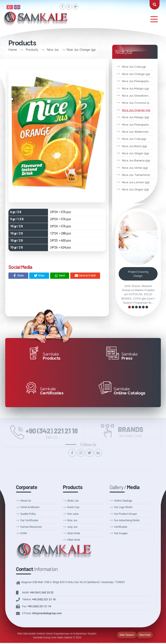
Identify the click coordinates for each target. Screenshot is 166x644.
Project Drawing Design (138, 274)
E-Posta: (42, 613)
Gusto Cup (73, 507)
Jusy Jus (72, 527)
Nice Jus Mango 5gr (136, 88)
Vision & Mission (30, 507)
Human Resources (31, 527)
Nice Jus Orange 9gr (75, 50)
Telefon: (39, 599)
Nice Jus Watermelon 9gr (138, 132)
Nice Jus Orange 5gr (136, 74)
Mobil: (38, 592)
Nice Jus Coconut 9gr (137, 103)
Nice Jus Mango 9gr (136, 117)
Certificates (121, 527)
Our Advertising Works (127, 520)
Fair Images (121, 533)
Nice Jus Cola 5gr (134, 67)
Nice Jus (47, 50)
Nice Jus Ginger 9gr (135, 153)
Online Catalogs (123, 501)
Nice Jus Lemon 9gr (136, 182)
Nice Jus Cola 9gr (134, 139)
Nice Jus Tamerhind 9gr (138, 175)
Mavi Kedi (145, 635)
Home (7, 50)
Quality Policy (28, 514)
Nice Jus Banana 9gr (136, 160)
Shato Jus (73, 501)
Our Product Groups (125, 514)
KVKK (24, 533)
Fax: (37, 606)
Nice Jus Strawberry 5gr (138, 96)
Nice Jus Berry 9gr (135, 146)
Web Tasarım (127, 635)
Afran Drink (74, 533)
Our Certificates (29, 520)
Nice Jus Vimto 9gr (135, 168)
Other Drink (74, 540)
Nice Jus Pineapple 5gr (138, 81)
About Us (26, 501)
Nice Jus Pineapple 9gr (138, 124)
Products (26, 50)
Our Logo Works (123, 507)
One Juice (73, 514)
